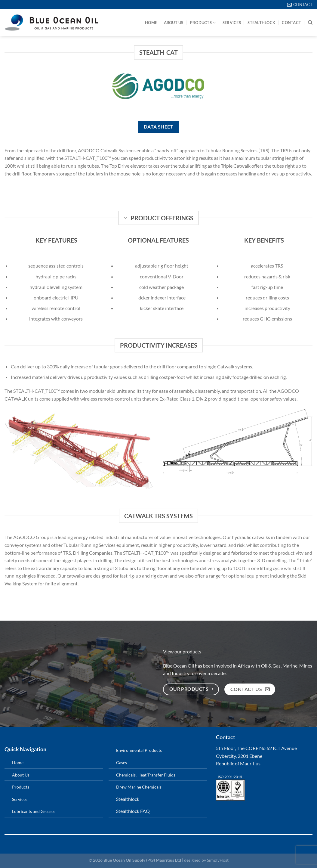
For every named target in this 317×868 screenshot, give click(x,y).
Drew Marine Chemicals (139, 787)
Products (203, 23)
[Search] (310, 23)
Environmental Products (139, 750)
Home (151, 23)
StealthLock (261, 23)
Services (232, 23)
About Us (174, 23)
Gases (122, 763)
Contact (291, 23)
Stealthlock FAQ (133, 811)
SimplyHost (218, 860)
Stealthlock (128, 799)
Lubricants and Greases (34, 811)
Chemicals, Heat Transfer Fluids (146, 775)
